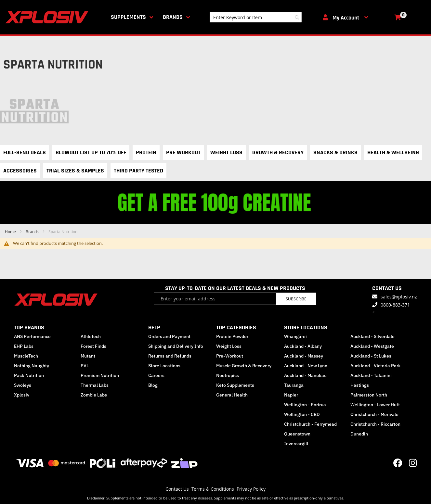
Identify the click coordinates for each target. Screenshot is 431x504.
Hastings (360, 385)
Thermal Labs (95, 385)
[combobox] (256, 17)
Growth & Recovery (278, 152)
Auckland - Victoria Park (376, 366)
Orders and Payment (169, 336)
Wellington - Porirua (305, 405)
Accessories (20, 171)
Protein (146, 152)
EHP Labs (24, 346)
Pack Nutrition (29, 375)
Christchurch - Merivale (374, 414)
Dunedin (359, 434)
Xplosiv (22, 395)
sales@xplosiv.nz (399, 297)
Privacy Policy (251, 489)
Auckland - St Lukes (371, 356)
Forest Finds (93, 346)
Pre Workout (183, 152)
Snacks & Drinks (335, 152)
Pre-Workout (230, 356)
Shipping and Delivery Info (176, 346)
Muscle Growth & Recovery (244, 366)
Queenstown (297, 434)
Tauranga (294, 385)
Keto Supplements (235, 385)
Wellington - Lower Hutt (375, 405)
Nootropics (228, 375)
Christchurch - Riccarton (375, 424)
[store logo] (48, 17)
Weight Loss (226, 152)
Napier (291, 395)
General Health (232, 395)
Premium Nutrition (100, 375)
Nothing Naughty (32, 366)
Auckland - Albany (303, 346)
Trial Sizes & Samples (75, 171)
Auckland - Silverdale (372, 336)
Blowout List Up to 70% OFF (91, 152)
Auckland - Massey (304, 356)
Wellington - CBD (302, 414)
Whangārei (295, 336)
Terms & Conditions (213, 489)
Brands (173, 17)
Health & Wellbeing (393, 152)
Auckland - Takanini (371, 375)
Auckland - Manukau (305, 375)
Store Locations (164, 366)
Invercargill (296, 444)
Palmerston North (369, 395)
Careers (156, 375)
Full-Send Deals (25, 152)
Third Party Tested (138, 171)
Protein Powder (232, 336)
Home (11, 232)
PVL (85, 366)
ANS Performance (32, 336)
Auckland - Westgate (372, 346)
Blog (153, 385)
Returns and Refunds (170, 356)
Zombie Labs (94, 395)
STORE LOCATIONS (306, 328)
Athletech (91, 336)
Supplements (128, 17)
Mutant (88, 356)
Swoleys (23, 385)
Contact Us (177, 489)
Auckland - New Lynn (306, 366)
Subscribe (296, 299)
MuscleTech (26, 356)
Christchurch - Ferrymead (310, 424)
